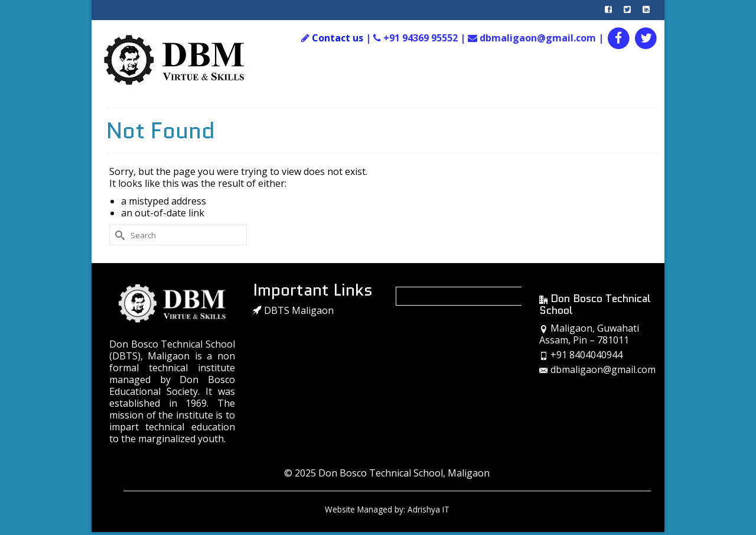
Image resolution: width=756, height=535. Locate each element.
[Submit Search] (118, 235)
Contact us (338, 38)
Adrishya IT (428, 509)
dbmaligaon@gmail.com (597, 369)
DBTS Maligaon (293, 310)
